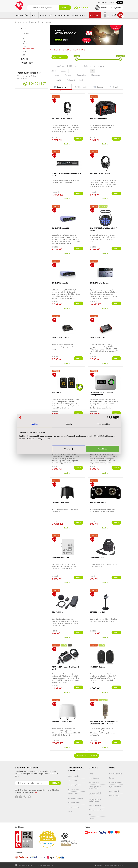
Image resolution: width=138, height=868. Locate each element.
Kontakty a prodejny (116, 774)
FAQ (90, 814)
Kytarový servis (73, 794)
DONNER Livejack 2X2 (61, 228)
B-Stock (24, 59)
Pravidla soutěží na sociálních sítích (95, 800)
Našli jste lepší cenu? (75, 785)
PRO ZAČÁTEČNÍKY (23, 15)
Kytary (25, 31)
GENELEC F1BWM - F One (62, 722)
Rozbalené (95, 75)
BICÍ (50, 15)
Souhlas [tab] (34, 424)
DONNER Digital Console (100, 283)
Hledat (65, 8)
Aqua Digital (119, 865)
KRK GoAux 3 (57, 393)
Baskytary (26, 33)
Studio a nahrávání (29, 49)
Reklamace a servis (95, 805)
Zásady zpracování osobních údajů (95, 788)
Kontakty (112, 2)
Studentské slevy (73, 789)
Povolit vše (102, 449)
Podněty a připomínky (116, 782)
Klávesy (25, 38)
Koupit (115, 139)
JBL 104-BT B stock (97, 667)
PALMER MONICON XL (61, 338)
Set (80, 80)
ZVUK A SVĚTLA (64, 15)
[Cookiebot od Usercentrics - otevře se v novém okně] (109, 417)
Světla (25, 51)
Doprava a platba (73, 776)
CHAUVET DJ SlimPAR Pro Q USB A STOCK (104, 229)
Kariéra (112, 778)
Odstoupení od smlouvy (96, 810)
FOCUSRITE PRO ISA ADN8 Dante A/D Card (67, 174)
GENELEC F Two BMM (60, 502)
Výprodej (34, 22)
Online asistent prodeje (75, 798)
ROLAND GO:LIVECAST (61, 557)
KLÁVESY (43, 15)
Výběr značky (58, 57)
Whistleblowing (114, 795)
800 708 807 (37, 83)
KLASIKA (75, 15)
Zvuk (24, 46)
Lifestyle (84, 15)
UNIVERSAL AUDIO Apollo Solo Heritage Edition (102, 394)
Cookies (91, 819)
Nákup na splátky (73, 807)
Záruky (91, 774)
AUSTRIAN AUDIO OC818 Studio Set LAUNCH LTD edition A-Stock (104, 723)
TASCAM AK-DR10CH (98, 502)
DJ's (24, 41)
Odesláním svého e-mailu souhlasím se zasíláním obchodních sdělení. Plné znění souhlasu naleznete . (37, 791)
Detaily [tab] (69, 424)
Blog (120, 2)
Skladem (72, 66)
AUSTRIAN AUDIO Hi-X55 (100, 173)
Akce (23, 55)
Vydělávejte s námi (115, 787)
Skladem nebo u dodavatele (92, 66)
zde (36, 792)
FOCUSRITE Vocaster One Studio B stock (66, 668)
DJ (55, 15)
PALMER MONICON (98, 338)
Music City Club (114, 791)
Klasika (25, 44)
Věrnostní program (74, 802)
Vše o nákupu (102, 2)
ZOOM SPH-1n (58, 612)
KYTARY (35, 15)
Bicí (24, 36)
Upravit (69, 449)
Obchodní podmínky (95, 782)
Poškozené (69, 80)
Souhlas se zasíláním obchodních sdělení (95, 794)
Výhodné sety (27, 63)
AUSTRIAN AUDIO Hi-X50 (62, 118)
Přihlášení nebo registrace (111, 8)
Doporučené (80, 75)
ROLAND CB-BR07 (97, 557)
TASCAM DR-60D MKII (98, 118)
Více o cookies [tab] (104, 424)
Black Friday (59, 66)
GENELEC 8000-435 (97, 612)
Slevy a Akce (95, 15)
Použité (57, 80)
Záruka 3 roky (72, 780)
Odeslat (55, 783)
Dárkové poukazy (94, 778)
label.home (16, 22)
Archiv (70, 811)
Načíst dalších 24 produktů (87, 756)
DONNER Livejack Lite (61, 283)
